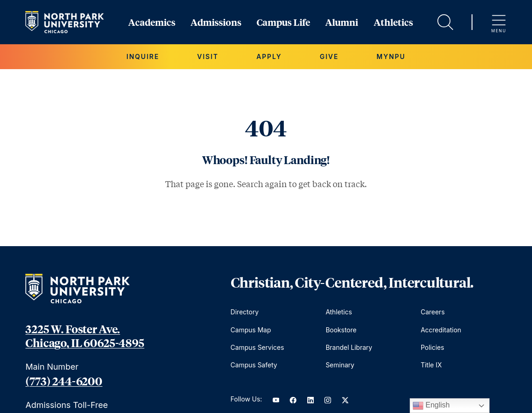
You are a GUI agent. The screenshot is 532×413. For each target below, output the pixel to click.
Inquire (143, 56)
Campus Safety (254, 365)
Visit (208, 56)
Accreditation (441, 330)
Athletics (393, 22)
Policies (433, 347)
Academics (152, 22)
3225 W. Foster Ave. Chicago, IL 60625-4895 (85, 336)
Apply (269, 56)
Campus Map (251, 330)
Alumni (342, 22)
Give (329, 56)
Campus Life (283, 22)
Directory (245, 312)
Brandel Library (349, 347)
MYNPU (391, 56)
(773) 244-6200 (64, 381)
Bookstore (341, 330)
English (431, 406)
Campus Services (257, 347)
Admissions (216, 22)
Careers (433, 312)
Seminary (340, 365)
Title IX (431, 365)
